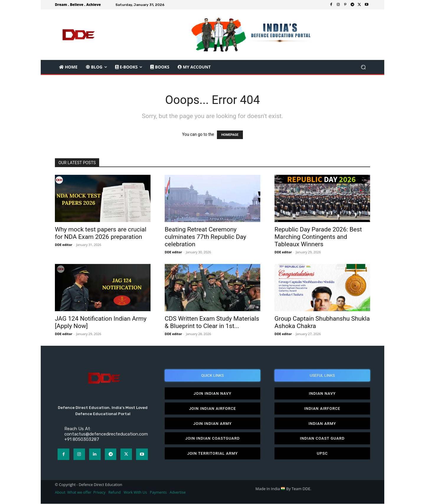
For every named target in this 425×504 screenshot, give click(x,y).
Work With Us (135, 493)
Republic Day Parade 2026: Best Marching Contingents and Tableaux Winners (318, 237)
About (60, 493)
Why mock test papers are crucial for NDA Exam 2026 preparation (101, 233)
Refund (115, 493)
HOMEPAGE (230, 135)
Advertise (178, 493)
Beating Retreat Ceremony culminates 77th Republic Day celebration (205, 237)
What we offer (79, 493)
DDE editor (64, 245)
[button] (363, 67)
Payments (158, 493)
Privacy (100, 493)
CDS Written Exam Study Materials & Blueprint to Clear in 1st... (212, 322)
